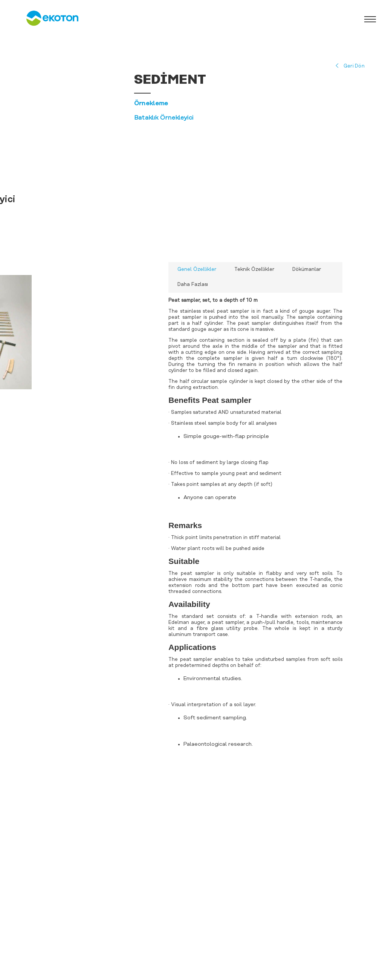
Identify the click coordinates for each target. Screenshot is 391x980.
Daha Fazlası (193, 285)
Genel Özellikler (197, 270)
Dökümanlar (307, 270)
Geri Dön (354, 66)
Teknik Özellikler (254, 270)
